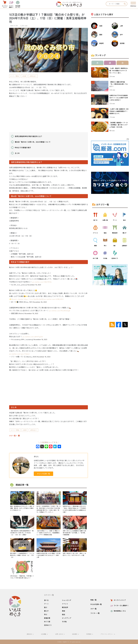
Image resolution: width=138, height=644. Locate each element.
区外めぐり (48, 625)
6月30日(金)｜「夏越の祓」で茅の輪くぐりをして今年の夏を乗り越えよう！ (22, 577)
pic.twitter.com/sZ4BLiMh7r (54, 299)
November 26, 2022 (40, 302)
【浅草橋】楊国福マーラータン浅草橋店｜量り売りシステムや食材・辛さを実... (119, 125)
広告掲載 (45, 634)
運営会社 (30, 634)
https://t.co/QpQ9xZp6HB (34, 299)
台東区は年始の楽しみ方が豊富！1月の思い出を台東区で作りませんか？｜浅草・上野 (48, 555)
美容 (64, 611)
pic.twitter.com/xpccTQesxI (19, 354)
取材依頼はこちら (118, 611)
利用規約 (90, 634)
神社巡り (33, 76)
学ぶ (46, 614)
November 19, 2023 (44, 357)
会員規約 (76, 634)
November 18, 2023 (34, 285)
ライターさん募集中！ (119, 605)
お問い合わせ (60, 634)
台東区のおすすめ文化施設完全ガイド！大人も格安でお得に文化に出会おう (119, 98)
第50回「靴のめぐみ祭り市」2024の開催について (33, 142)
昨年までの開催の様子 (23, 148)
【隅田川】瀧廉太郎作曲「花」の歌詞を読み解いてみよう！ (119, 84)
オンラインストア (118, 600)
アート (46, 604)
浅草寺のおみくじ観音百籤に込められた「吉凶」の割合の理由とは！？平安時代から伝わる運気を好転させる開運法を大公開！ (74, 509)
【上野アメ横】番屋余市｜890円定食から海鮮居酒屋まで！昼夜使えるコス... (119, 111)
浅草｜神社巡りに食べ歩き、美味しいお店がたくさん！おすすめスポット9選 (74, 554)
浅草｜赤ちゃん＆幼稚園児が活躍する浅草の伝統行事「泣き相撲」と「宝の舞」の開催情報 (74, 533)
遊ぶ (46, 607)
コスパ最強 (15, 76)
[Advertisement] (49, 114)
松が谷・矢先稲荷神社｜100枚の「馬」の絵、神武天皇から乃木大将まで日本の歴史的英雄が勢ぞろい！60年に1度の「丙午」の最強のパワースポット (49, 509)
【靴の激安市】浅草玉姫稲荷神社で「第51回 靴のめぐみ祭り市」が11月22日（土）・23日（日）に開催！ (22, 533)
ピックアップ (67, 618)
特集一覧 (93, 600)
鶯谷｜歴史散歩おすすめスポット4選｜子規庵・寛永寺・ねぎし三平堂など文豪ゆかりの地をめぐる (22, 508)
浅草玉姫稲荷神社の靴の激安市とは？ (29, 136)
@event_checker (17, 299)
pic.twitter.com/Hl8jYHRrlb (42, 282)
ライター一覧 (95, 613)
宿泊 (64, 614)
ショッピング (67, 600)
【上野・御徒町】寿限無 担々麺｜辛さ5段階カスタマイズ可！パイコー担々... (119, 71)
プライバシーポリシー (108, 634)
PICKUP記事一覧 (96, 604)
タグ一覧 (93, 609)
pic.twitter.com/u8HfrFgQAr (33, 337)
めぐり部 (47, 622)
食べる (46, 600)
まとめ (17, 153)
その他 (64, 622)
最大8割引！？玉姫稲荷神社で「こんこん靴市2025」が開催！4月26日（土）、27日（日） (22, 555)
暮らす (46, 611)
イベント (65, 604)
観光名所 (65, 607)
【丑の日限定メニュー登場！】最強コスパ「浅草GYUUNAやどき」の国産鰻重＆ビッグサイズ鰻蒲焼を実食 (48, 533)
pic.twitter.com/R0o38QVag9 (60, 311)
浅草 (25, 76)
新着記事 (47, 618)
